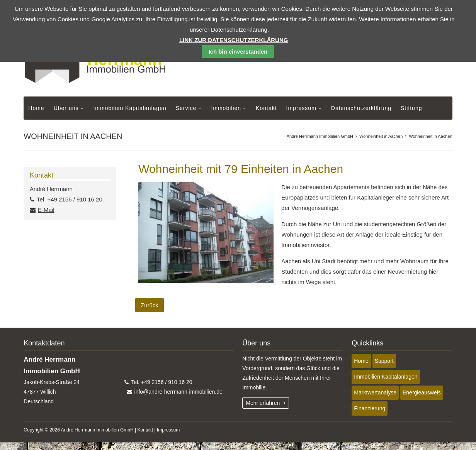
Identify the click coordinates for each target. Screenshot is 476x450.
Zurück (150, 305)
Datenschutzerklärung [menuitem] (361, 108)
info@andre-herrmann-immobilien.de (178, 392)
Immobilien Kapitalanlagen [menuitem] (130, 108)
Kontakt (145, 430)
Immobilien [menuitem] (226, 108)
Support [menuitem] (384, 361)
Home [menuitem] (36, 108)
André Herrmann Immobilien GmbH (320, 136)
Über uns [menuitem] (66, 108)
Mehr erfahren (263, 403)
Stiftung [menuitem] (411, 108)
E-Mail (46, 210)
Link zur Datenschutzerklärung (234, 40)
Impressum (168, 430)
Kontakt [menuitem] (266, 108)
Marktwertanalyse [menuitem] (375, 392)
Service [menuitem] (186, 108)
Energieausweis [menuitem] (422, 392)
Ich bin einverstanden (238, 52)
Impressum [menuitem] (301, 108)
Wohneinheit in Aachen (381, 136)
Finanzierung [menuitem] (370, 408)
